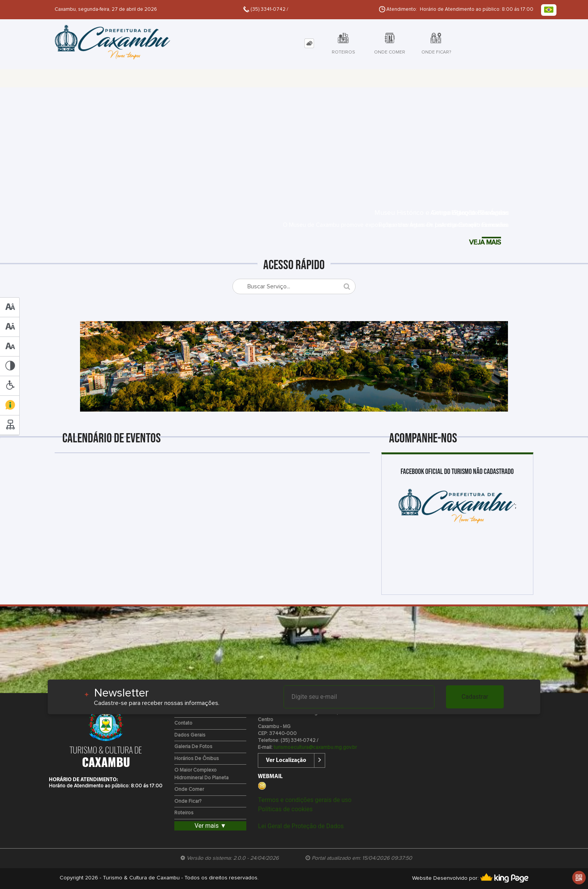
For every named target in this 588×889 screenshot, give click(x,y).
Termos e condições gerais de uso (305, 800)
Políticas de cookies (285, 809)
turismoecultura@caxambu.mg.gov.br (315, 748)
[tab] (309, 43)
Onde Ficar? (188, 801)
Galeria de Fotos (193, 747)
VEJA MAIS (482, 243)
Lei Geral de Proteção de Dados (301, 826)
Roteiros (184, 813)
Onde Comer (189, 789)
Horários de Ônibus (197, 759)
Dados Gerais (190, 735)
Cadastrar (475, 697)
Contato (183, 723)
